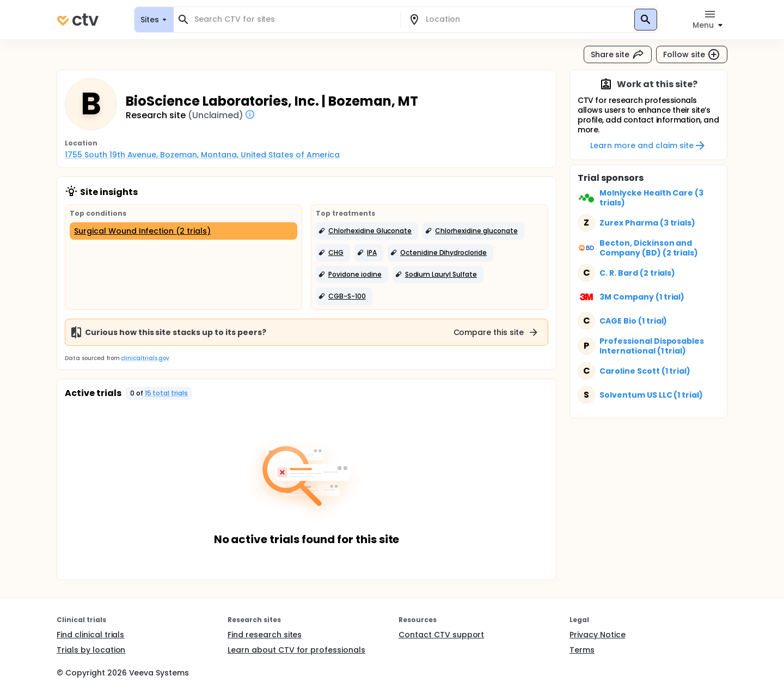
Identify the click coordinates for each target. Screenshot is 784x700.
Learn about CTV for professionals (296, 650)
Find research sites (265, 635)
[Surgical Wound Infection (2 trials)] (183, 231)
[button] (367, 231)
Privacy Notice (598, 635)
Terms (582, 650)
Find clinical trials (90, 635)
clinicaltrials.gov (145, 358)
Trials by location (91, 650)
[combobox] (293, 19)
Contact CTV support (441, 635)
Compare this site (497, 332)
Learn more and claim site (648, 145)
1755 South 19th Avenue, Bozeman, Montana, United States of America (202, 155)
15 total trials (167, 393)
